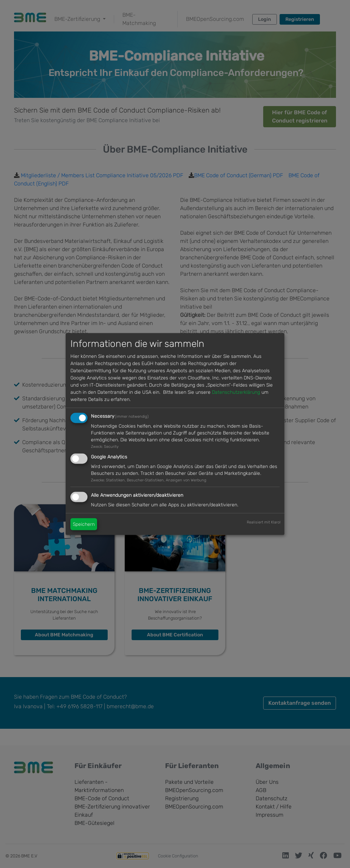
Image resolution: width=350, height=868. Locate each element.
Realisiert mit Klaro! (264, 522)
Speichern (84, 524)
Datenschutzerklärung (236, 392)
